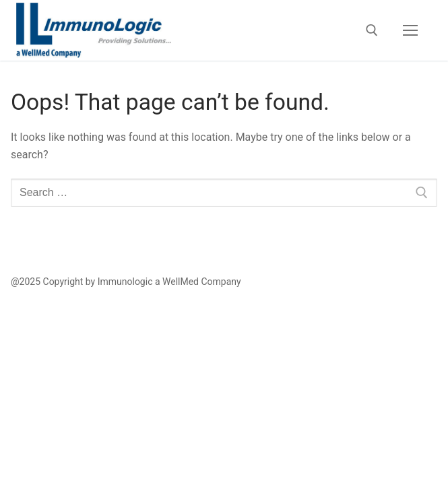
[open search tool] (372, 30)
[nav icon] (410, 30)
